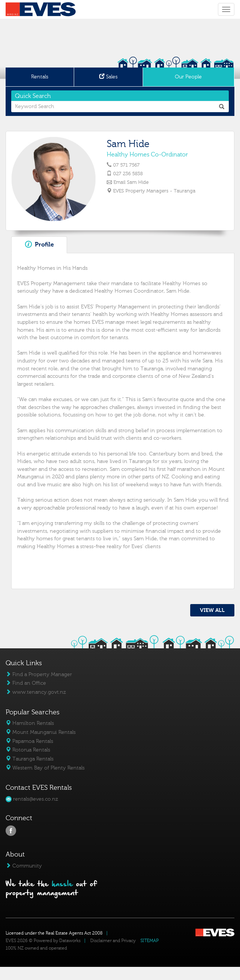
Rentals (40, 77)
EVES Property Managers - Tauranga (154, 191)
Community (24, 866)
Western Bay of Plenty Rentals (45, 768)
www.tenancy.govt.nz (36, 692)
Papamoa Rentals (29, 741)
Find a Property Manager (39, 674)
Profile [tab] (39, 244)
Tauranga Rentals (30, 759)
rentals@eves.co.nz (32, 799)
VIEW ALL (212, 610)
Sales (108, 77)
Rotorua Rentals (28, 750)
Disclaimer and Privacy (113, 941)
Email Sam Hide (130, 182)
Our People (188, 77)
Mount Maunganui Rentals (41, 732)
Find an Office (26, 683)
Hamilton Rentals (30, 723)
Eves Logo (41, 9)
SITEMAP (150, 941)
